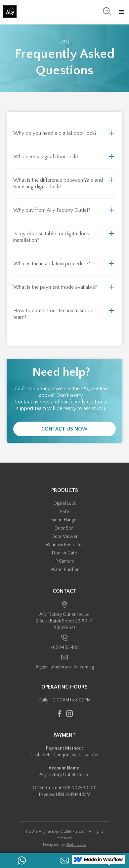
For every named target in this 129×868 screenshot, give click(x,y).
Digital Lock (65, 508)
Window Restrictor (64, 549)
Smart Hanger (65, 525)
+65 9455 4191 (65, 652)
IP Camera (64, 566)
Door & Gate (64, 558)
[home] (8, 12)
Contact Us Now (64, 429)
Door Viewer (65, 541)
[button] (122, 12)
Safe (64, 516)
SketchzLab (76, 845)
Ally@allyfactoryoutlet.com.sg (65, 672)
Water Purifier (65, 574)
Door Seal (64, 533)
